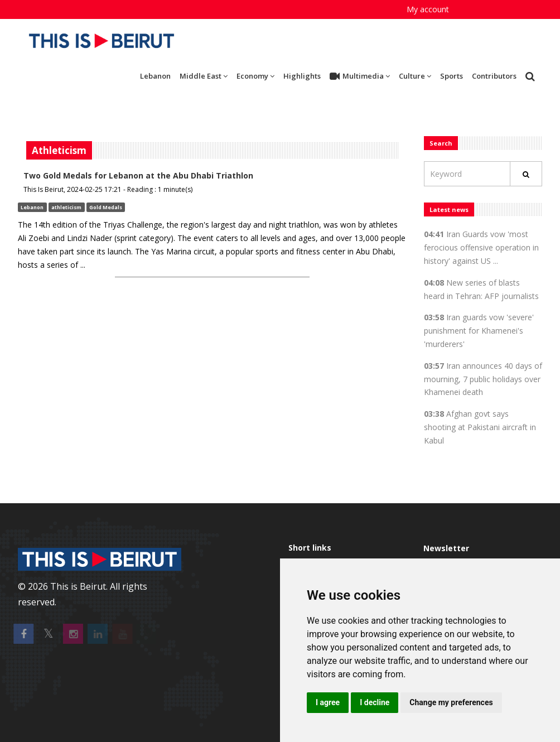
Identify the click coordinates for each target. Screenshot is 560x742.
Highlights (302, 76)
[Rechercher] (526, 174)
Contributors (494, 76)
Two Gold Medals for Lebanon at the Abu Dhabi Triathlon (138, 175)
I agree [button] (328, 702)
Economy (255, 76)
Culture (415, 76)
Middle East (204, 76)
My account (428, 9)
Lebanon (155, 76)
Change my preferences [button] (451, 702)
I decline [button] (375, 702)
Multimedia (360, 76)
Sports (452, 76)
